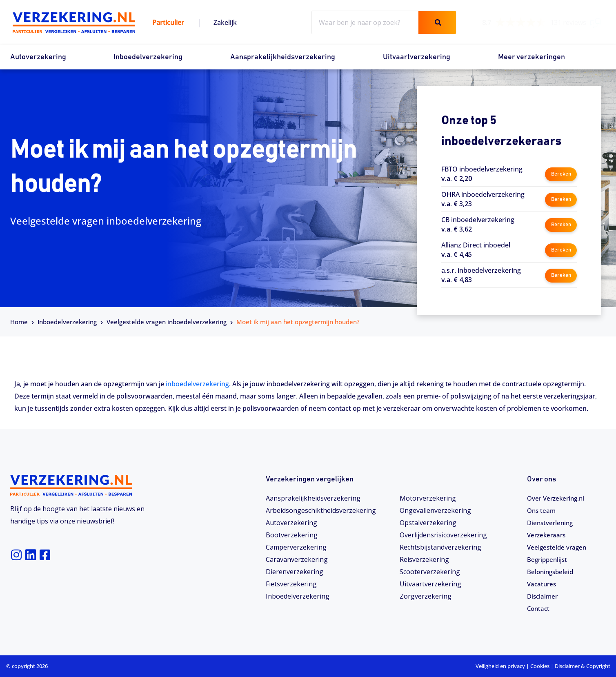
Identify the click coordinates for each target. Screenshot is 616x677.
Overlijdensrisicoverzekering (443, 535)
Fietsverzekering (291, 584)
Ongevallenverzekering (435, 510)
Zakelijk (225, 22)
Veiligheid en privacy (500, 666)
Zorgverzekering (426, 596)
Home (19, 322)
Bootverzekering (292, 535)
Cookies (540, 666)
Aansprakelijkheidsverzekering (283, 57)
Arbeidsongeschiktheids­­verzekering (321, 510)
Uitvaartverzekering (417, 57)
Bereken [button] (561, 173)
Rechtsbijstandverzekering (440, 547)
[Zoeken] (437, 22)
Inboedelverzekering (148, 57)
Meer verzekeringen (531, 57)
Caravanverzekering (297, 559)
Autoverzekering (38, 57)
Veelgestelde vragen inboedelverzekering (167, 322)
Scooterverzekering (430, 572)
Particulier (168, 22)
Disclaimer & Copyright (583, 666)
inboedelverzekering (197, 384)
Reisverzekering (424, 559)
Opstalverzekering (428, 523)
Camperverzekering (296, 547)
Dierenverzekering (295, 572)
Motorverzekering (428, 498)
